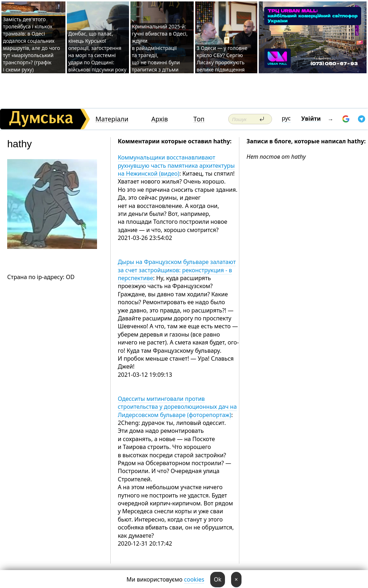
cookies (194, 579)
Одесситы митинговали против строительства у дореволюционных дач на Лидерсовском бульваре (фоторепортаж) (177, 407)
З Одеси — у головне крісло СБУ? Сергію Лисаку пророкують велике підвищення (222, 59)
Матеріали (112, 119)
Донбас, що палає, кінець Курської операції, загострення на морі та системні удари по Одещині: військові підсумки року (97, 52)
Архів (160, 119)
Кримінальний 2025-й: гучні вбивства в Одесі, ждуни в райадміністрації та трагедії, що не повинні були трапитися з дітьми (160, 48)
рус (286, 118)
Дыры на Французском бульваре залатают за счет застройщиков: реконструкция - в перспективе (177, 270)
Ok (218, 579)
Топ (199, 119)
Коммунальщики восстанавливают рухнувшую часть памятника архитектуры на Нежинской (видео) (176, 165)
